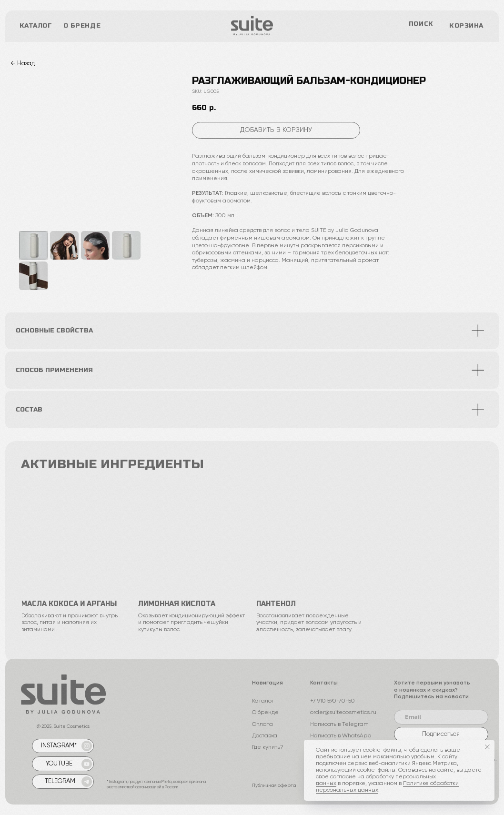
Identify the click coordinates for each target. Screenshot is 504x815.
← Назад (23, 64)
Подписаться (441, 734)
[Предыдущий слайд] (32, 152)
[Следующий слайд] (160, 152)
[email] (441, 717)
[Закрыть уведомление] (487, 747)
